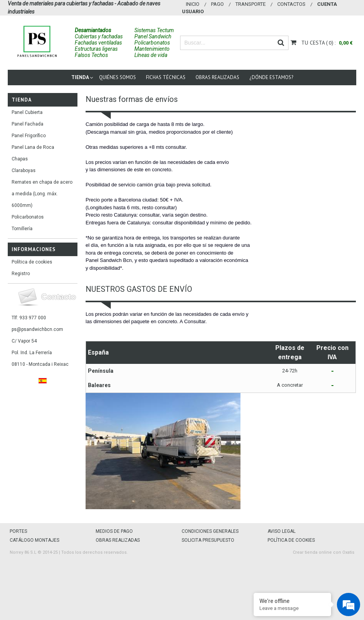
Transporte (251, 4)
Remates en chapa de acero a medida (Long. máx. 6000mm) (42, 194)
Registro (21, 274)
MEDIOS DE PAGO (114, 531)
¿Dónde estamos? (271, 77)
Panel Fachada (27, 124)
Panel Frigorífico (29, 136)
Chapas (20, 159)
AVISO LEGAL (282, 531)
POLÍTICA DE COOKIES (291, 540)
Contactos (291, 4)
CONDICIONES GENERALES (210, 531)
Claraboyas (24, 170)
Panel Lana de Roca (33, 147)
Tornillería (22, 229)
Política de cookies (32, 262)
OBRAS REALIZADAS (118, 540)
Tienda (80, 77)
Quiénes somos (118, 77)
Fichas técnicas (166, 77)
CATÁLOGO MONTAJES (34, 540)
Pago (217, 4)
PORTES (18, 531)
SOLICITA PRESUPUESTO (208, 540)
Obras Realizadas (217, 77)
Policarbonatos (28, 217)
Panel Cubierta (27, 112)
